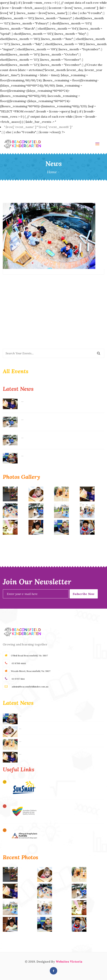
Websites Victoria (69, 962)
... (22, 401)
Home (52, 172)
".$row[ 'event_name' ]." (38, 127)
